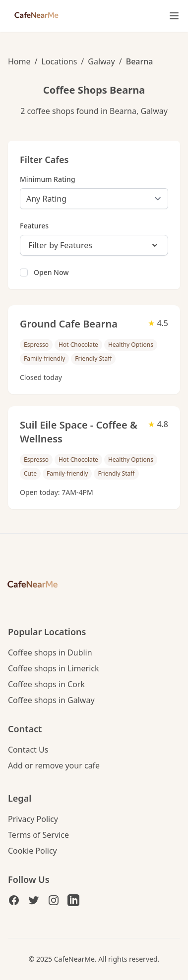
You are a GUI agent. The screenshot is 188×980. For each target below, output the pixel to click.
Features (34, 226)
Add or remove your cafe (54, 765)
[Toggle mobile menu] (174, 16)
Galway (101, 61)
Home (19, 61)
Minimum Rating (48, 179)
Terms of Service (38, 835)
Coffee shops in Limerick (54, 668)
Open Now (51, 272)
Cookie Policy (32, 851)
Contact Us (28, 750)
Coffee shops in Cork (46, 684)
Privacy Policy (33, 819)
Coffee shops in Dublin (50, 653)
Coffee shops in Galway (51, 700)
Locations (59, 61)
